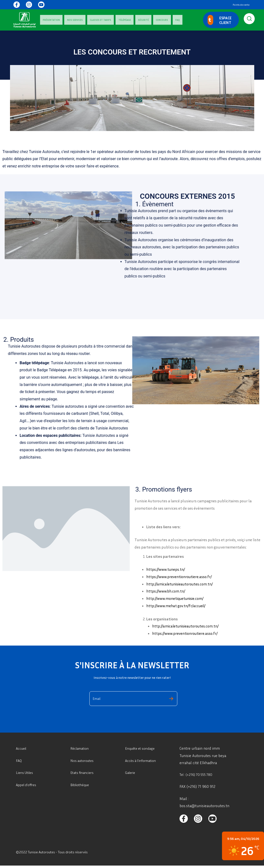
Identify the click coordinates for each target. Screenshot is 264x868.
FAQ (142, 20)
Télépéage (105, 20)
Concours (132, 20)
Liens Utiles (26, 772)
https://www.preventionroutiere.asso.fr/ (180, 577)
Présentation (49, 20)
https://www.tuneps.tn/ (166, 569)
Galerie (131, 772)
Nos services (67, 20)
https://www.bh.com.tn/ (166, 591)
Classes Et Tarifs (87, 20)
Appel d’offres (27, 785)
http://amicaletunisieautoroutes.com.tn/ (181, 584)
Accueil (22, 748)
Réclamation (81, 748)
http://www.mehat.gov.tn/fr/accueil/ (177, 606)
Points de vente (241, 5)
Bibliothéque (81, 785)
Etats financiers (83, 772)
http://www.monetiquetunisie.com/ (176, 598)
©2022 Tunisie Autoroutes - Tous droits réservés (56, 855)
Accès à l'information (143, 760)
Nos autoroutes (83, 760)
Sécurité (119, 20)
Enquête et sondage (142, 748)
